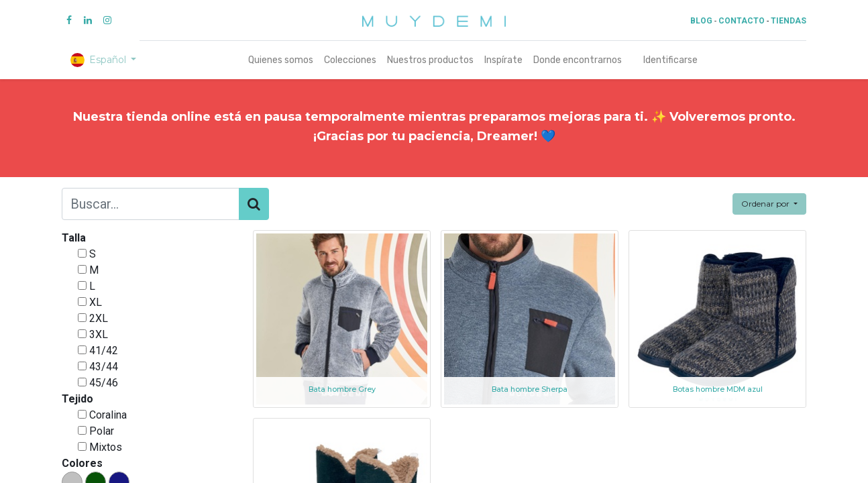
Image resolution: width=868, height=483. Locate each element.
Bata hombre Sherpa (530, 389)
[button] (769, 204)
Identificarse (670, 60)
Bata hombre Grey (342, 389)
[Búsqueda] (254, 204)
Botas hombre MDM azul (718, 389)
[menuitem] (281, 60)
